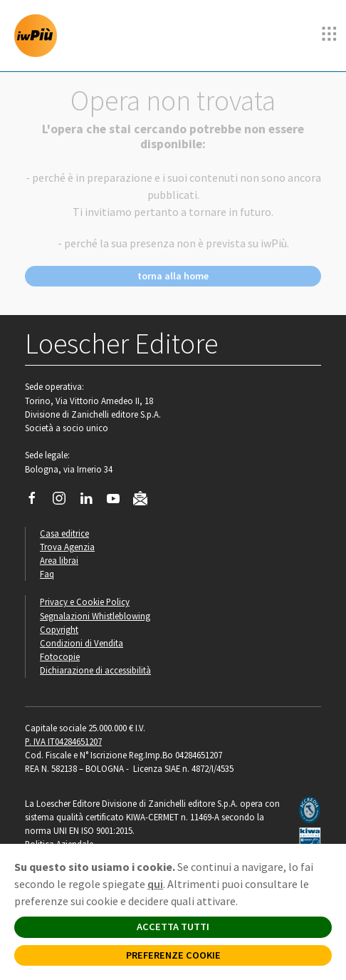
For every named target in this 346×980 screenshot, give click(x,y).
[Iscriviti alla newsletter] (146, 500)
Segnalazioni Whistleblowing (95, 616)
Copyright (59, 629)
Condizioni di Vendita (82, 643)
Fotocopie (60, 656)
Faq (47, 574)
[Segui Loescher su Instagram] (64, 502)
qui (155, 884)
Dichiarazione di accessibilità (95, 670)
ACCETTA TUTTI (173, 927)
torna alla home (173, 276)
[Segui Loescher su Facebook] (37, 502)
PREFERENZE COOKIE (173, 955)
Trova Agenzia (67, 547)
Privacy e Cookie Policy (85, 602)
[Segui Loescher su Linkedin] (91, 502)
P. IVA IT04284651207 (63, 741)
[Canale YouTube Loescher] (119, 502)
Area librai (59, 560)
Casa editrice (64, 533)
